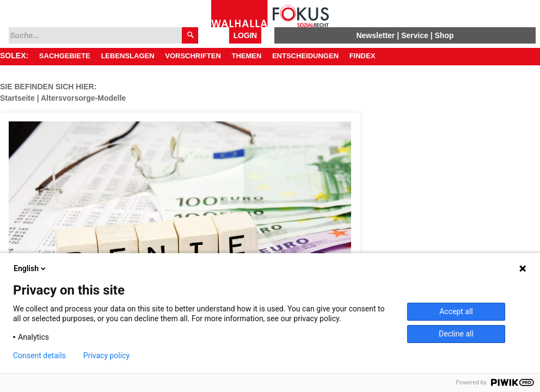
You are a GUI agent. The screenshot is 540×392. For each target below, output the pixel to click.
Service (415, 35)
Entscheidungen (305, 56)
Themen (246, 56)
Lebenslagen (127, 56)
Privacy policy (106, 356)
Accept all (456, 311)
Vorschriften (193, 56)
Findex (363, 56)
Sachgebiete (65, 56)
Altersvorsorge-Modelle (83, 98)
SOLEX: (14, 56)
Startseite (17, 98)
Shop (444, 35)
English (30, 268)
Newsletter (375, 35)
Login (245, 35)
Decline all (456, 334)
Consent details (39, 356)
